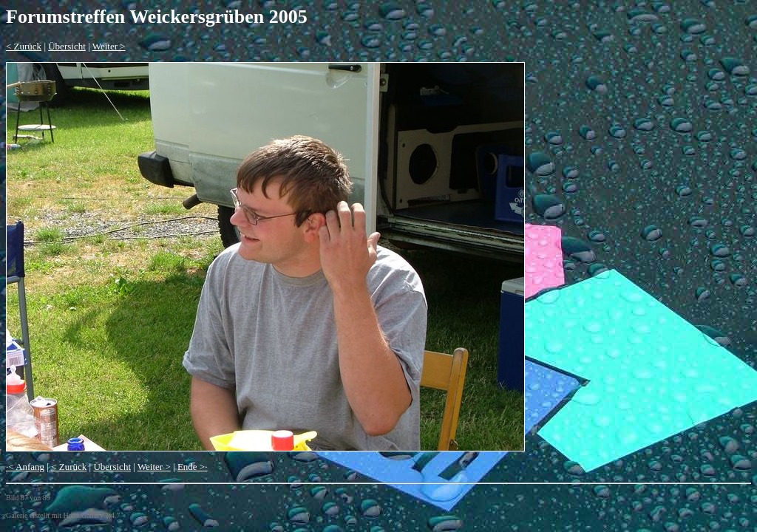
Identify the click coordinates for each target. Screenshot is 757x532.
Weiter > (109, 46)
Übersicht (67, 46)
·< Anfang (25, 467)
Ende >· (193, 467)
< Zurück (24, 46)
